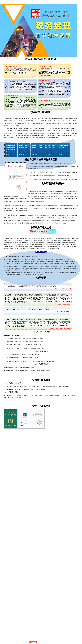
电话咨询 (33, 642)
